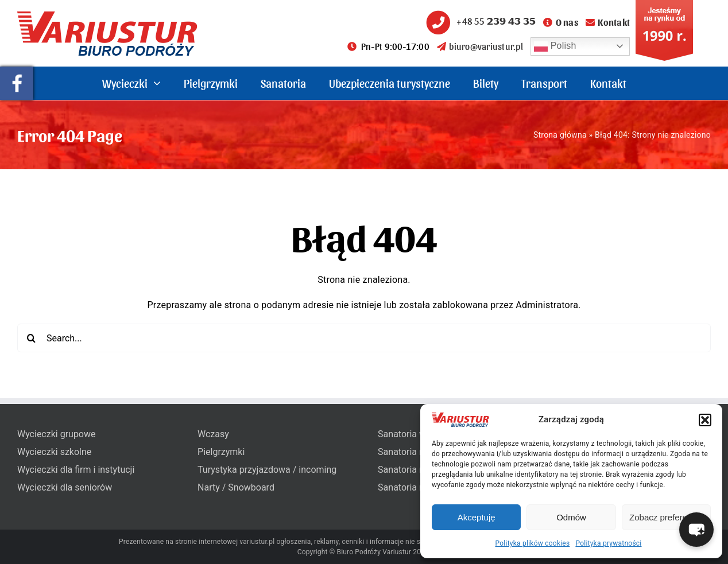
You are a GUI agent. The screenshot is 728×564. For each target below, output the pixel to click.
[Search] (32, 338)
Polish (555, 46)
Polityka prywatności (608, 543)
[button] (705, 420)
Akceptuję (477, 517)
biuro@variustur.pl (480, 46)
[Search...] (364, 338)
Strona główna (560, 135)
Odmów (571, 517)
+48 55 (479, 21)
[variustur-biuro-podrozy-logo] (107, 16)
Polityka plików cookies (533, 543)
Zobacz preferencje (666, 517)
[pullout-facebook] (17, 71)
